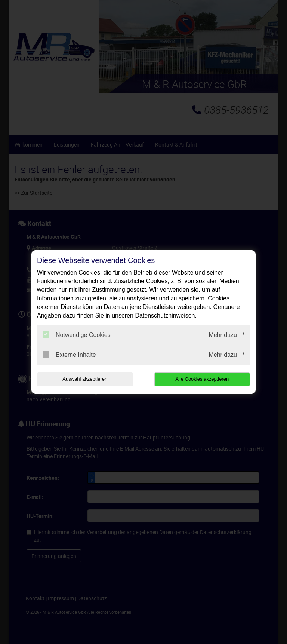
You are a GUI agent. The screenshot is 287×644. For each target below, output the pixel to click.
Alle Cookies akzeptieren (202, 379)
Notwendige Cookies (77, 335)
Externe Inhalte (69, 355)
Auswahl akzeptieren (85, 379)
